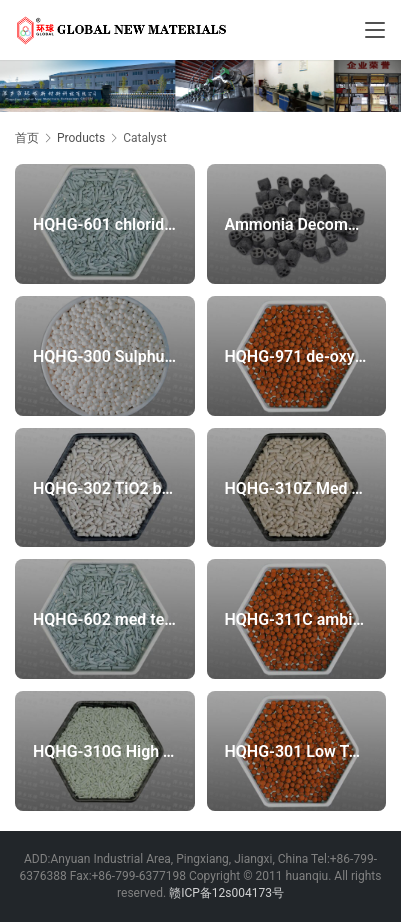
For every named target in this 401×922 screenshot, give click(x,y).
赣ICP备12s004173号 (226, 893)
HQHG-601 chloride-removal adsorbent (105, 224)
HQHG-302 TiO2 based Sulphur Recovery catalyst (105, 487)
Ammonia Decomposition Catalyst (296, 224)
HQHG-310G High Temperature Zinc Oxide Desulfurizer (105, 750)
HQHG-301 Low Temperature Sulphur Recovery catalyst (296, 750)
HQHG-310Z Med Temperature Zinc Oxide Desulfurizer (296, 487)
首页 (27, 138)
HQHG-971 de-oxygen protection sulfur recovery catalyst (296, 355)
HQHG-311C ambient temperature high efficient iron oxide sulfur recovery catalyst (296, 619)
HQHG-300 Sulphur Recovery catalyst (105, 355)
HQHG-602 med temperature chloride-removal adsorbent (105, 619)
